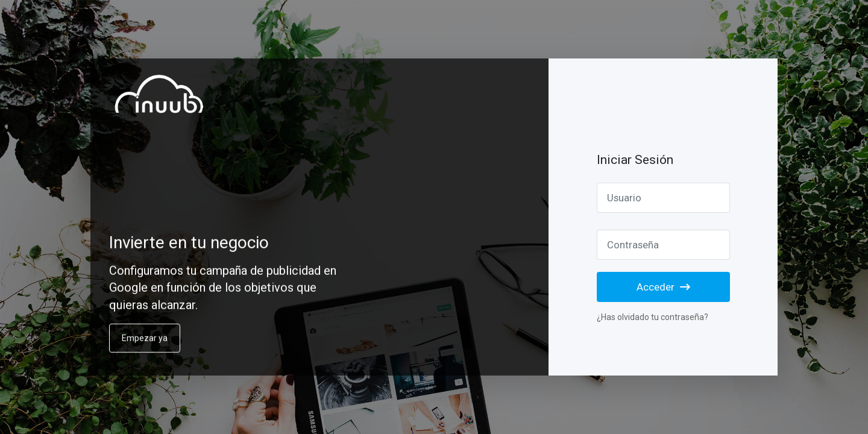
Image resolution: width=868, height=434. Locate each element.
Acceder (663, 287)
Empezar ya (145, 343)
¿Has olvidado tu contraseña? (653, 317)
